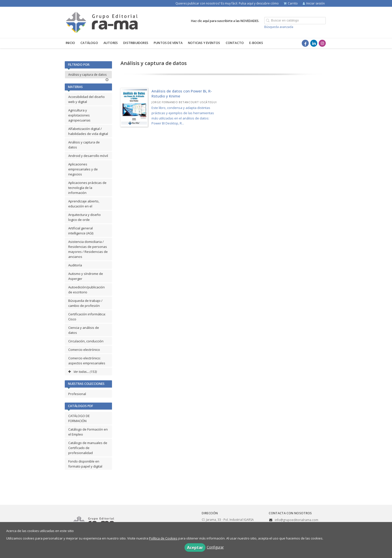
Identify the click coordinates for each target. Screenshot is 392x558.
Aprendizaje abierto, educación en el (84, 204)
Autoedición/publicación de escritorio (86, 290)
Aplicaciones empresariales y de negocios (83, 169)
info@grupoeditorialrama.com (296, 520)
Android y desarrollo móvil (88, 156)
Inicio (70, 43)
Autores (111, 43)
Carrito (291, 3)
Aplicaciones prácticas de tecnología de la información (87, 188)
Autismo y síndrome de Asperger (86, 276)
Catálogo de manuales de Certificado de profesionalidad (88, 448)
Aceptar (195, 548)
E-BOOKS (256, 43)
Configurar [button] (215, 547)
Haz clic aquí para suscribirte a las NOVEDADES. (225, 21)
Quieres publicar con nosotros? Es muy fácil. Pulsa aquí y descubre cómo (227, 3)
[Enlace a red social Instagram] (322, 43)
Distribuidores (136, 43)
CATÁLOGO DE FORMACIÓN (79, 418)
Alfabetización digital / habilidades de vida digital (88, 131)
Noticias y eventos (204, 43)
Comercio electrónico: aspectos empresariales (87, 361)
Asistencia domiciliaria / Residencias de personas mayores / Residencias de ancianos (88, 249)
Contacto (235, 43)
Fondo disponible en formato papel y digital (85, 464)
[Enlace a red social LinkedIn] (314, 43)
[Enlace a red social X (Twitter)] (297, 43)
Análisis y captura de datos (88, 75)
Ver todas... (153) (83, 372)
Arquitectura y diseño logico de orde (84, 217)
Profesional (77, 394)
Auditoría (75, 265)
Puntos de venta (168, 43)
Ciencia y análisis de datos (84, 330)
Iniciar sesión (314, 3)
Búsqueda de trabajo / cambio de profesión (85, 303)
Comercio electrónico (84, 350)
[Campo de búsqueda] (295, 21)
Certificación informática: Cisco (87, 317)
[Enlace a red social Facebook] (305, 43)
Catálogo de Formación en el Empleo (88, 432)
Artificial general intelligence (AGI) (81, 231)
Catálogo (89, 43)
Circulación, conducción (86, 341)
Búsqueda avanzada (279, 27)
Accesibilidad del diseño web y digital (86, 99)
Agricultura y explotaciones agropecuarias (79, 115)
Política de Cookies (163, 538)
